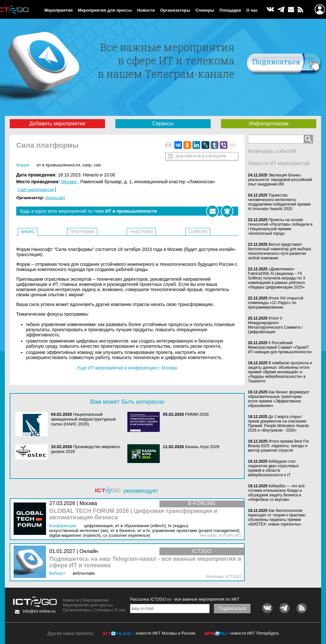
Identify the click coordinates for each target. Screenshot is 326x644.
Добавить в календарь (201, 156)
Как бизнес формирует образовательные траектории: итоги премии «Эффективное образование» (279, 399)
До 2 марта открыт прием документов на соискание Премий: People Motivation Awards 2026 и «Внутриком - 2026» (278, 424)
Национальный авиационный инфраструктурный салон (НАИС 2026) (83, 419)
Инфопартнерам (269, 124)
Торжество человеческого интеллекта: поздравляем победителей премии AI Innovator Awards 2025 (279, 202)
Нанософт (55, 198)
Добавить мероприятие (57, 124)
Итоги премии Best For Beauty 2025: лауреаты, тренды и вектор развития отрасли (279, 446)
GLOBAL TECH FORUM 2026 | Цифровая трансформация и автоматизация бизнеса (133, 514)
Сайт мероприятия (36, 190)
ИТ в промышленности (58, 165)
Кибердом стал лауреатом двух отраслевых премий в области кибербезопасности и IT (273, 468)
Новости (146, 10)
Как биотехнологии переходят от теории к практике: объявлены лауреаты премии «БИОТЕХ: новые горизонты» (277, 517)
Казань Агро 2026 (202, 447)
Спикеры (205, 10)
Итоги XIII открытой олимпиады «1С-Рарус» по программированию (276, 303)
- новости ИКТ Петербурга (253, 633)
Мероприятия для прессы (105, 10)
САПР (87, 165)
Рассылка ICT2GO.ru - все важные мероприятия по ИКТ (185, 599)
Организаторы (175, 10)
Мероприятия (58, 10)
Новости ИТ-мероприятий (279, 163)
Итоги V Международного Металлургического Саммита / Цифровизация (275, 325)
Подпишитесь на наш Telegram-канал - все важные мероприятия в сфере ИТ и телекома (145, 562)
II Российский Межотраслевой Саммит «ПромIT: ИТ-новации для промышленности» (280, 347)
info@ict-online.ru (39, 611)
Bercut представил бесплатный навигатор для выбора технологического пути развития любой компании (279, 251)
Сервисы (163, 124)
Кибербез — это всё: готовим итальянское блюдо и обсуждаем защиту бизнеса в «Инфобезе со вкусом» (277, 493)
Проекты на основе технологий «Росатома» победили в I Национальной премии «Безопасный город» (280, 227)
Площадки (230, 10)
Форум (23, 165)
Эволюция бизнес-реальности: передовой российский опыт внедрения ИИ (280, 180)
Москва (69, 182)
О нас (252, 10)
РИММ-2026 (197, 414)
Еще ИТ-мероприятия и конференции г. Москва (127, 368)
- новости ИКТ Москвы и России (164, 633)
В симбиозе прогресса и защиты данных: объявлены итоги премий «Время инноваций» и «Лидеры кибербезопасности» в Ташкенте (280, 372)
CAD (97, 165)
